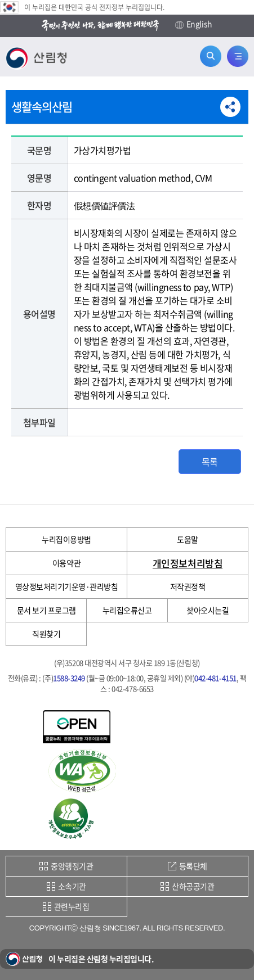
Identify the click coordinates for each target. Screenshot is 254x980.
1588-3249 (69, 678)
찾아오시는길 (208, 610)
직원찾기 (46, 634)
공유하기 (230, 107)
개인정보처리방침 (188, 563)
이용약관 (66, 563)
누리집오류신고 (127, 610)
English (194, 24)
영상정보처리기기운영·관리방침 (67, 586)
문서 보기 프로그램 (46, 610)
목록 (210, 462)
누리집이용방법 (66, 539)
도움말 (188, 539)
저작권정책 (188, 586)
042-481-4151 (215, 678)
